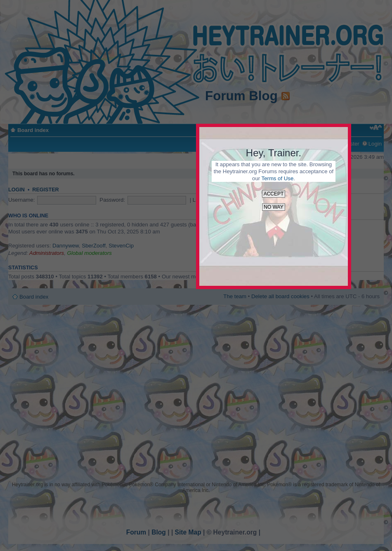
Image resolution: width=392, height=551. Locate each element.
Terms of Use (278, 178)
